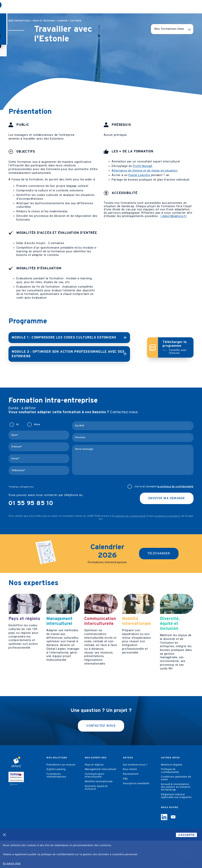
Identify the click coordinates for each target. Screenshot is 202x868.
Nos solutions (43, 7)
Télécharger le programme (176, 345)
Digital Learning (139, 175)
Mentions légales (172, 792)
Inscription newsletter (136, 811)
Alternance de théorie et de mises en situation (144, 171)
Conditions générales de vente (176, 806)
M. (18, 420)
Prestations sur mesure (61, 792)
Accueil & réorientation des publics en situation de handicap (176, 814)
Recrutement (131, 801)
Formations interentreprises (56, 803)
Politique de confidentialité (170, 798)
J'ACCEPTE (186, 835)
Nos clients (130, 797)
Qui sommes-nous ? (135, 792)
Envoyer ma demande (167, 494)
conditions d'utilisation (167, 511)
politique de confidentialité (130, 511)
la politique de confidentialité (175, 482)
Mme (37, 420)
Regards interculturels (126, 7)
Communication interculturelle (95, 803)
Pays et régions (44, 21)
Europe (63, 21)
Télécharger (159, 549)
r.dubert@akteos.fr (173, 216)
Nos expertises (71, 7)
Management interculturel (101, 797)
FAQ (125, 806)
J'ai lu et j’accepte (164, 482)
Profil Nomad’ (143, 166)
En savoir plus (12, 863)
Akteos (97, 7)
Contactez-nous (101, 753)
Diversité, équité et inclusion (96, 815)
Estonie (76, 21)
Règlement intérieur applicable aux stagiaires (176, 823)
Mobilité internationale (99, 809)
